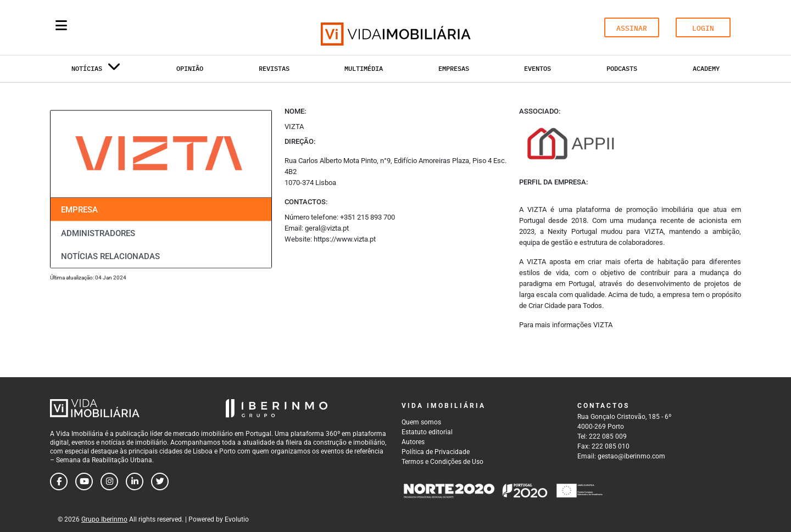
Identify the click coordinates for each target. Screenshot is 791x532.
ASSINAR (632, 28)
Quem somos (421, 422)
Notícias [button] (96, 71)
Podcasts (622, 68)
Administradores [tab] (98, 233)
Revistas (274, 68)
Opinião (190, 68)
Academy (706, 68)
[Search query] (125, 27)
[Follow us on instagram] (109, 481)
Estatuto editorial (427, 432)
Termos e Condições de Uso (442, 462)
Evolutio (237, 519)
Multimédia (364, 68)
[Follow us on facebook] (59, 481)
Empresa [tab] (79, 210)
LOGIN (703, 28)
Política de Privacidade (436, 452)
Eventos (537, 68)
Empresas (454, 68)
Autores (413, 442)
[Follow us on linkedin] (135, 481)
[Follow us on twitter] (160, 481)
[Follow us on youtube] (84, 481)
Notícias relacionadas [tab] (110, 256)
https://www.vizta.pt (345, 239)
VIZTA (603, 325)
